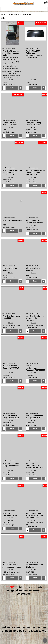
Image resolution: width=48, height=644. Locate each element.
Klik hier (10, 81)
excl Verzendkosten (9, 48)
